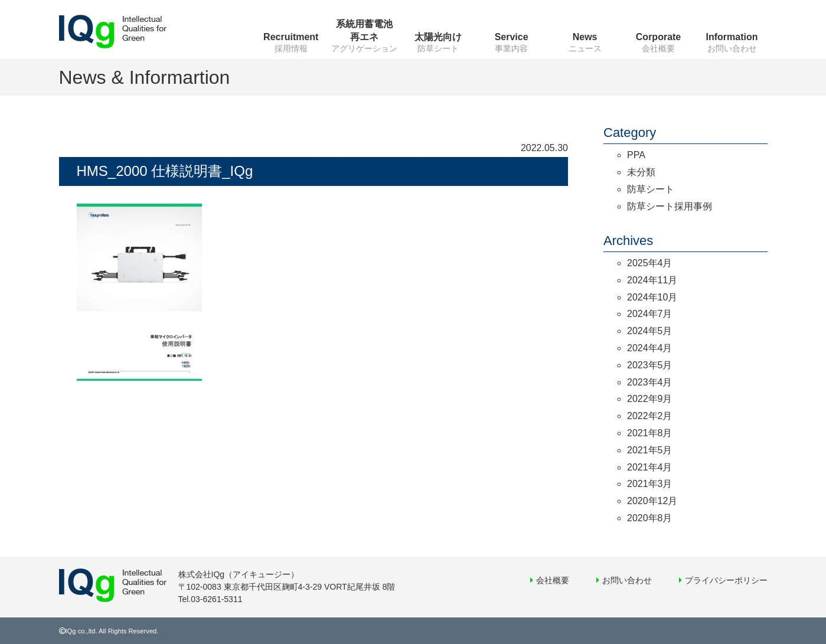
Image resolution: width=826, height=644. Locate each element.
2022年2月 (650, 416)
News (585, 37)
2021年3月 (650, 484)
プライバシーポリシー (726, 580)
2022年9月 (650, 399)
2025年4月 (650, 263)
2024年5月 (650, 331)
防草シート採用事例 (670, 206)
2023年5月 (650, 365)
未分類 (641, 172)
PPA (636, 155)
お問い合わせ (627, 580)
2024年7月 (650, 314)
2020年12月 (652, 501)
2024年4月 (650, 348)
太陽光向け (438, 37)
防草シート (651, 189)
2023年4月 (650, 382)
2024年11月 (652, 280)
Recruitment (291, 37)
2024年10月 (652, 297)
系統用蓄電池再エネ (364, 30)
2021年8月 (650, 433)
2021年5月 (650, 450)
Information (732, 37)
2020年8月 (650, 518)
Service (512, 37)
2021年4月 (650, 467)
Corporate (658, 37)
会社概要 (553, 580)
